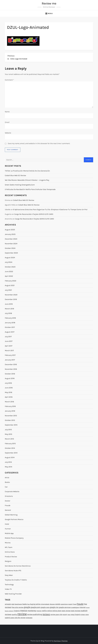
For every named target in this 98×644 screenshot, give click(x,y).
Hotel (7, 524)
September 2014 (11, 453)
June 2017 (9, 341)
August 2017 (10, 332)
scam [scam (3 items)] (65, 614)
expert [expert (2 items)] (70, 604)
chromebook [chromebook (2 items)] (45, 604)
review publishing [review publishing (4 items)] (35, 614)
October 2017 (10, 327)
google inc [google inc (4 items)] (54, 607)
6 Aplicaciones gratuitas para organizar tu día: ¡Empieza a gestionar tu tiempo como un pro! (50, 209)
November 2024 (11, 244)
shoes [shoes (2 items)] (83, 615)
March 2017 (9, 350)
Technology (9, 584)
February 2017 (10, 355)
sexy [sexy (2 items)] (69, 615)
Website (8, 133)
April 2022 (9, 276)
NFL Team (9, 547)
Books (7, 482)
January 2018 (10, 323)
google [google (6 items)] (27, 607)
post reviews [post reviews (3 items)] (76, 611)
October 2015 (10, 420)
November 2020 (11, 295)
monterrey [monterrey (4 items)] (32, 611)
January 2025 (10, 234)
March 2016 (9, 402)
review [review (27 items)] (22, 614)
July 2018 (8, 313)
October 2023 (10, 267)
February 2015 (10, 443)
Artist (7, 478)
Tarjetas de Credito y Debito (16, 580)
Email (7, 122)
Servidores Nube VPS (13, 571)
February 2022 (10, 281)
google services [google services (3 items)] (65, 607)
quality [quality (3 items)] (14, 614)
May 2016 (8, 392)
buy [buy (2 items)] (29, 604)
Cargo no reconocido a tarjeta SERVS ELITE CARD (34, 214)
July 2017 (8, 337)
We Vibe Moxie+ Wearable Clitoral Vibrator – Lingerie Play (27, 180)
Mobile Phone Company (14, 538)
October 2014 (10, 448)
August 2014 (10, 457)
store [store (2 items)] (87, 615)
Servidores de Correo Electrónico (18, 566)
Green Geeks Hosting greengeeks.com (20, 185)
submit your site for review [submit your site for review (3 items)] (15, 618)
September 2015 (11, 425)
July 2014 (8, 462)
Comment (9, 80)
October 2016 (10, 374)
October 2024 (10, 248)
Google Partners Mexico (14, 519)
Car (6, 487)
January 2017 (10, 360)
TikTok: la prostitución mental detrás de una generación (27, 171)
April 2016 (9, 397)
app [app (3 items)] (13, 604)
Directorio (9, 496)
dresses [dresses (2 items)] (52, 604)
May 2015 (8, 434)
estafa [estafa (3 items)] (58, 604)
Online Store (10, 552)
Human (8, 529)
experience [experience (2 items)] (64, 604)
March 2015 (9, 439)
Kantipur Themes (61, 641)
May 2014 (8, 467)
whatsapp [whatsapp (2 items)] (29, 618)
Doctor (8, 501)
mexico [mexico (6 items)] (24, 611)
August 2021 (10, 285)
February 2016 (10, 406)
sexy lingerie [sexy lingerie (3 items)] (76, 614)
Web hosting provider (13, 594)
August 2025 (10, 230)
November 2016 (11, 369)
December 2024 (11, 239)
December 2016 (11, 364)
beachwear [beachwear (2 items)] (18, 604)
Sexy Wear (9, 575)
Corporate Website (12, 491)
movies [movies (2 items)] (39, 611)
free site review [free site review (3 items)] (18, 607)
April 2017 (9, 346)
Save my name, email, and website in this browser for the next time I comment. (39, 143)
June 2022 (9, 271)
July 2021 (8, 290)
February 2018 (10, 318)
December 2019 (11, 299)
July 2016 (8, 383)
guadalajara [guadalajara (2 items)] (75, 607)
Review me (49, 3)
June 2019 (9, 304)
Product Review (11, 557)
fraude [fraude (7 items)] (80, 604)
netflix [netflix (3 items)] (44, 611)
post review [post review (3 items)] (66, 611)
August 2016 (10, 378)
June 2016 (9, 388)
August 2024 (10, 258)
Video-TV (8, 589)
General (8, 510)
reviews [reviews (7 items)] (46, 614)
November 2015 (11, 416)
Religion (8, 561)
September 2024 (11, 253)
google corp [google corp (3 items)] (45, 607)
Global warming (11, 515)
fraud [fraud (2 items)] (75, 604)
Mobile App (9, 533)
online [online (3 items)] (50, 611)
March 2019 (9, 309)
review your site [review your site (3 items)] (56, 614)
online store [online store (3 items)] (57, 611)
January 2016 (10, 411)
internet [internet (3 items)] (82, 607)
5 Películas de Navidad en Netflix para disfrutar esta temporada (30, 189)
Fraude (8, 505)
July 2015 (8, 430)
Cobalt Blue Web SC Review (15, 175)
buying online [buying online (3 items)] (35, 604)
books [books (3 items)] (25, 604)
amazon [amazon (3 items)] (8, 604)
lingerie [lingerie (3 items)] (17, 611)
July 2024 (9, 262)
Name (7, 112)
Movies (8, 543)
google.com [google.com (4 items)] (35, 607)
